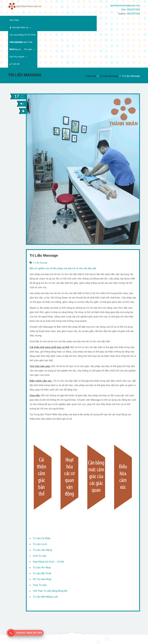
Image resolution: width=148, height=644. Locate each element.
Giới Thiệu (14, 20)
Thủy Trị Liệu (40, 549)
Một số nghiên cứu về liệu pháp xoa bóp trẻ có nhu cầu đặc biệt (63, 232)
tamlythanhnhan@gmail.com (125, 5)
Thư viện (15, 27)
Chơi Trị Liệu (39, 519)
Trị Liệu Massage (109, 40)
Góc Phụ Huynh (32, 27)
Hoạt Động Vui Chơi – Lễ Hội (48, 525)
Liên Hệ (50, 27)
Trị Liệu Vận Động (42, 513)
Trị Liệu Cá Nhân (42, 502)
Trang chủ (91, 40)
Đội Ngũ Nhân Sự (34, 20)
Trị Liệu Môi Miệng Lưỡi (45, 560)
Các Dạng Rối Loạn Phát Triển (108, 20)
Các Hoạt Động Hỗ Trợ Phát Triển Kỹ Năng (68, 20)
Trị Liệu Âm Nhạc (42, 531)
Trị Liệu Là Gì (40, 508)
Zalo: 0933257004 (130, 10)
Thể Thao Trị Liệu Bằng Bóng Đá (50, 554)
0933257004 (133, 14)
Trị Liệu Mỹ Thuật (42, 537)
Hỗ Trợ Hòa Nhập (42, 543)
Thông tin (133, 20)
